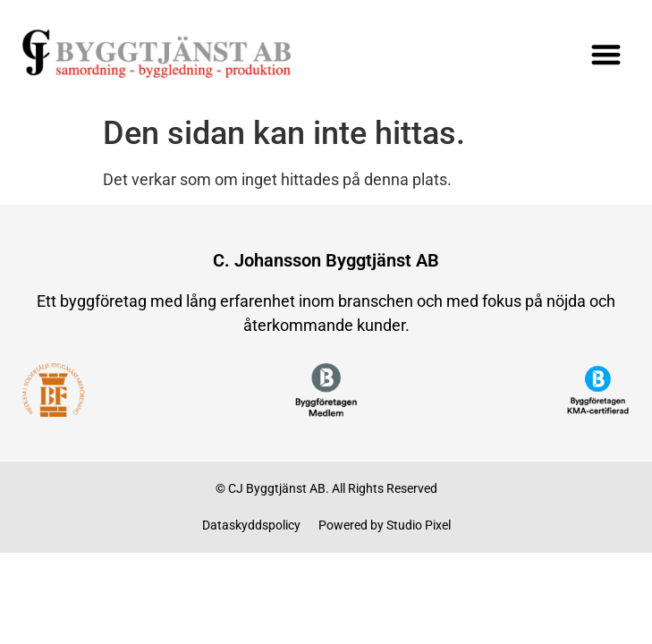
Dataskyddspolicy (251, 525)
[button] (606, 54)
